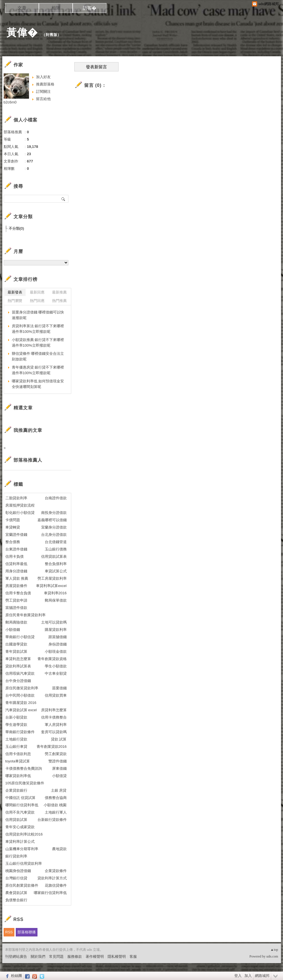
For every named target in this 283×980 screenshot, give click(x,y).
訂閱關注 (43, 92)
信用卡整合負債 (18, 593)
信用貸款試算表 (54, 556)
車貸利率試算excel (51, 586)
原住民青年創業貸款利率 (25, 615)
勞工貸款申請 (16, 600)
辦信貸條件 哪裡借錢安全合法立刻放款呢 (38, 356)
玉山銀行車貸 (16, 747)
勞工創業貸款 (56, 754)
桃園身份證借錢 (18, 871)
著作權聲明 (95, 957)
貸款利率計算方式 (52, 878)
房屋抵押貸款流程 (20, 505)
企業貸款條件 (56, 871)
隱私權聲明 (117, 957)
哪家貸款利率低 (18, 776)
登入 (238, 976)
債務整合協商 (56, 798)
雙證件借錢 (58, 761)
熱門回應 (37, 301)
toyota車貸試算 (18, 761)
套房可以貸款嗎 (54, 732)
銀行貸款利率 (16, 856)
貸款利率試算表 (18, 666)
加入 (248, 976)
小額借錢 (13, 630)
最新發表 (15, 292)
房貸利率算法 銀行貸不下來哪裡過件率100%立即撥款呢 (38, 329)
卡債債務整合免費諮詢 (24, 768)
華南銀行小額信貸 (20, 637)
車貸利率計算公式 (20, 842)
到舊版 (52, 35)
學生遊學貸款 (16, 725)
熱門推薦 (59, 301)
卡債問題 (13, 520)
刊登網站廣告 (16, 957)
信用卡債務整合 (54, 717)
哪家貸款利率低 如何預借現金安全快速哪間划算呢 (38, 384)
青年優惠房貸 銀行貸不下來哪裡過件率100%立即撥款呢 (38, 370)
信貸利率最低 (16, 564)
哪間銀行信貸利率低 (22, 805)
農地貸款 (59, 849)
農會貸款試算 (16, 893)
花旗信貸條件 (56, 885)
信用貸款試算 (16, 820)
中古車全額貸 (56, 673)
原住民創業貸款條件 (22, 885)
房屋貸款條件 (16, 586)
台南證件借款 (56, 498)
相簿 (56, 8)
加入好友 (43, 77)
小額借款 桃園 (55, 805)
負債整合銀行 (16, 900)
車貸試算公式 (56, 571)
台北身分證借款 (54, 535)
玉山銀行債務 (56, 549)
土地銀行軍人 (56, 812)
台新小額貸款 (16, 717)
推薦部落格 (45, 84)
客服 (133, 957)
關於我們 (38, 957)
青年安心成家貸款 (20, 827)
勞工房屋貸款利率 (52, 578)
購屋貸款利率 (56, 630)
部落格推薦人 (28, 460)
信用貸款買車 (56, 695)
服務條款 (75, 957)
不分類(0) (16, 228)
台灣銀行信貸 (16, 878)
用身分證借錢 (16, 571)
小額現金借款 (56, 652)
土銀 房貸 (59, 790)
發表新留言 (96, 67)
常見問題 (56, 957)
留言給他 (43, 99)
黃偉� (22, 32)
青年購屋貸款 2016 (21, 703)
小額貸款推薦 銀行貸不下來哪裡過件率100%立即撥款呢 (38, 343)
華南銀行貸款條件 (20, 732)
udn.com (272, 956)
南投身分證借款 (54, 513)
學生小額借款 (56, 666)
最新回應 (37, 292)
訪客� (90, 8)
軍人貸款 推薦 (17, 578)
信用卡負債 (15, 556)
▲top (274, 950)
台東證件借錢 (16, 549)
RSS (9, 932)
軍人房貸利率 (56, 725)
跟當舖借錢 (58, 637)
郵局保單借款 (56, 600)
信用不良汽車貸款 (20, 812)
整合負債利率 (56, 564)
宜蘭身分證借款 (54, 527)
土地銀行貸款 (16, 739)
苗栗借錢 (59, 688)
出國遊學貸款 (16, 644)
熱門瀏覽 (15, 301)
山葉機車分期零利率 (22, 849)
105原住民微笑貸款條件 (25, 783)
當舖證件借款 (16, 608)
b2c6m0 (10, 102)
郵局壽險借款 (16, 622)
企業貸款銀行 (16, 790)
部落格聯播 (27, 932)
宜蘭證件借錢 (16, 535)
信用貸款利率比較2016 (24, 834)
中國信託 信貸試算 (21, 798)
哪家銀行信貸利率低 (50, 893)
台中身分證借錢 (18, 681)
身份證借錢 (58, 644)
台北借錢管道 (56, 542)
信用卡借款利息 (18, 754)
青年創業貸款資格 (52, 659)
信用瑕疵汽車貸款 (20, 673)
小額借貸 (59, 776)
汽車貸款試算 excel (21, 710)
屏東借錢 (59, 768)
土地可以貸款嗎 (54, 622)
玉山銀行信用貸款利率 (24, 863)
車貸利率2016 (55, 593)
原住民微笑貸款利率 (22, 688)
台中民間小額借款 (20, 695)
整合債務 (13, 542)
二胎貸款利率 (16, 498)
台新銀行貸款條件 (52, 820)
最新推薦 (59, 292)
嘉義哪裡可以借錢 (52, 520)
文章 (22, 8)
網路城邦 (262, 976)
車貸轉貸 (13, 527)
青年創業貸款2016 (52, 747)
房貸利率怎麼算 (54, 710)
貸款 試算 (59, 739)
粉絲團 (16, 976)
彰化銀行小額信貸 (20, 513)
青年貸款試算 (16, 652)
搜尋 (63, 199)
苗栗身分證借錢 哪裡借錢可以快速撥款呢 (38, 315)
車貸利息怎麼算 (18, 659)
